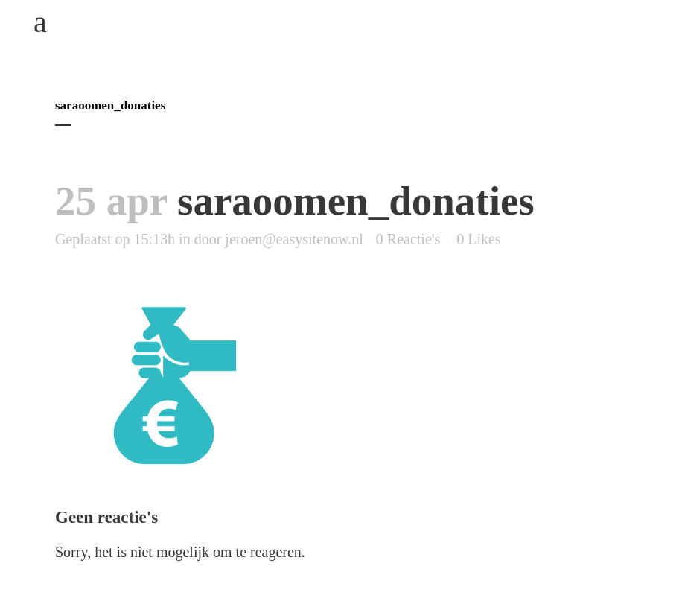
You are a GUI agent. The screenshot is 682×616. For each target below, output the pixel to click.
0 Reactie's (408, 239)
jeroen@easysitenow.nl (294, 239)
